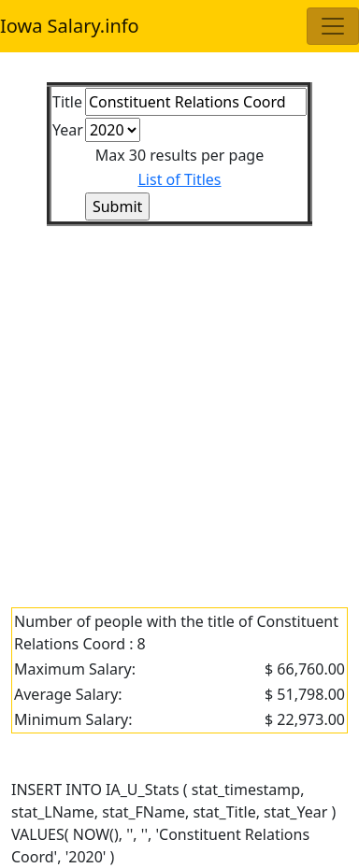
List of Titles (179, 179)
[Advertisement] (179, 406)
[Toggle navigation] (333, 26)
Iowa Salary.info (70, 26)
